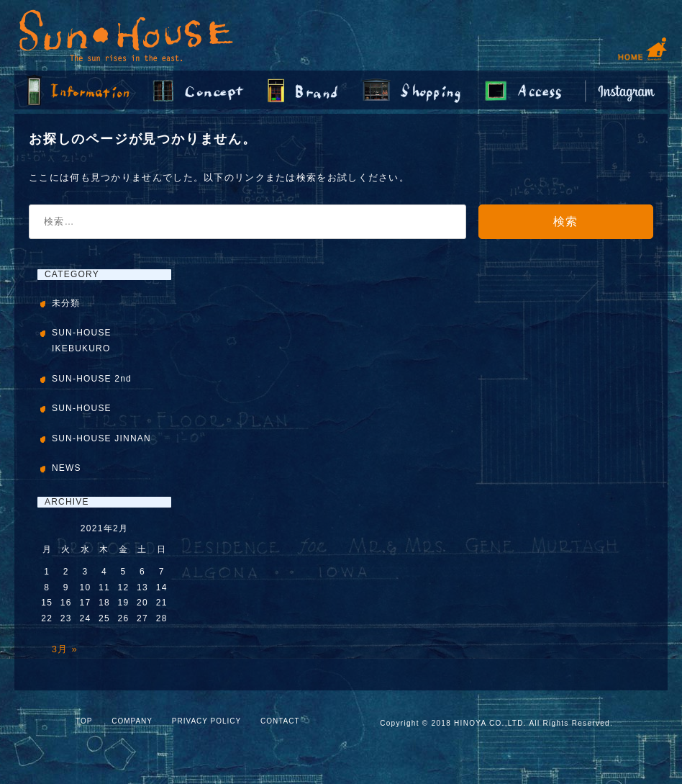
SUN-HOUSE (82, 408)
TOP (84, 721)
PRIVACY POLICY (206, 721)
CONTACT (280, 721)
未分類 (66, 303)
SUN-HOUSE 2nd (92, 379)
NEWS (67, 468)
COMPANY (132, 721)
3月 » (65, 649)
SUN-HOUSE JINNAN (101, 438)
